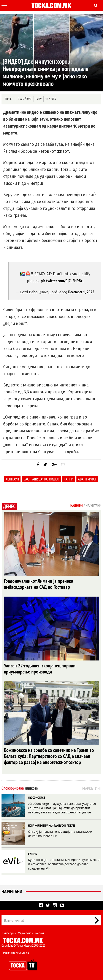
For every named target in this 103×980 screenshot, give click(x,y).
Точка (9, 99)
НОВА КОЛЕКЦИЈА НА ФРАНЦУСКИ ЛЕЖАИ (51, 826)
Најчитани (12, 891)
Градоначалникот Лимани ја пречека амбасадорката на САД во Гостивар (39, 584)
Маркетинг (24, 933)
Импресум (8, 933)
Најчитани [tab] (93, 505)
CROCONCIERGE (36, 798)
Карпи (69, 479)
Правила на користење (15, 952)
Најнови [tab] (77, 505)
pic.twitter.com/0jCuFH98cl (62, 281)
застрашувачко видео (41, 479)
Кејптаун (12, 479)
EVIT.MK (32, 854)
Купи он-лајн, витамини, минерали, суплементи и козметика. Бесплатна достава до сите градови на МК (64, 864)
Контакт (39, 933)
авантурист (87, 479)
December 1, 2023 (81, 292)
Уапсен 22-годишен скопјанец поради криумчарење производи (40, 669)
